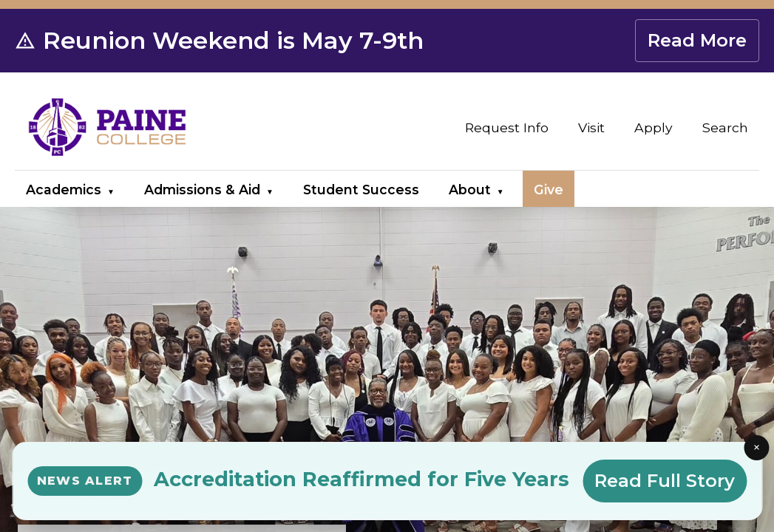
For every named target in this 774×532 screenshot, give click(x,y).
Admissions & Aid (202, 190)
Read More (697, 40)
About (470, 190)
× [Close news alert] (757, 447)
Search (725, 127)
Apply (654, 127)
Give (549, 190)
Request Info (507, 127)
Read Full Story (665, 481)
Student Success (361, 190)
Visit (591, 127)
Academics (64, 190)
